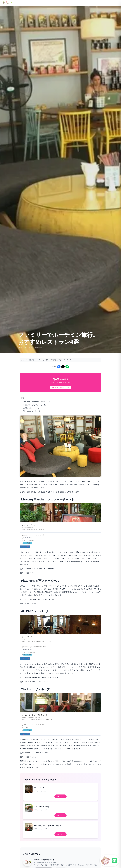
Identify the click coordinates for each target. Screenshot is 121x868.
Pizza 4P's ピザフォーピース (35, 405)
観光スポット (33, 360)
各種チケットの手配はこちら (60, 387)
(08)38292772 (27, 650)
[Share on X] (63, 367)
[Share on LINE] (67, 367)
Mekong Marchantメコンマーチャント (39, 402)
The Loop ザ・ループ (32, 411)
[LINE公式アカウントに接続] (109, 860)
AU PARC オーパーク (32, 408)
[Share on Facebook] (59, 367)
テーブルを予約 (25, 547)
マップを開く (28, 543)
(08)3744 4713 (28, 538)
